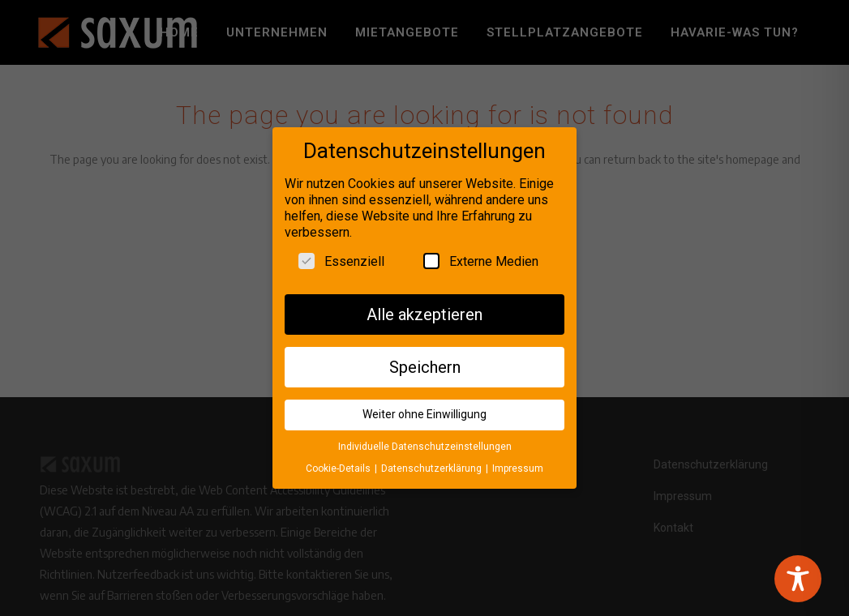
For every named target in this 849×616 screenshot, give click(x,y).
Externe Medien (481, 256)
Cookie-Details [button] (339, 464)
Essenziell (341, 256)
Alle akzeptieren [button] (424, 310)
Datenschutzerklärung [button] (433, 464)
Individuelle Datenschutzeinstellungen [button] (425, 442)
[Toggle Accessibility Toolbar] (798, 579)
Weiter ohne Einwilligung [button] (424, 409)
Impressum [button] (518, 464)
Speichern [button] (425, 362)
